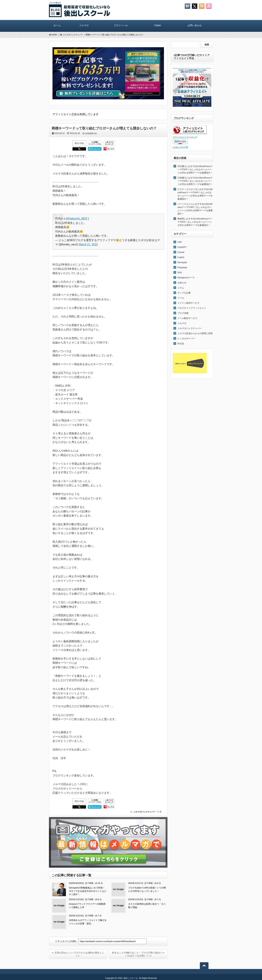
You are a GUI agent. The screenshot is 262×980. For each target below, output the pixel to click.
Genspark (182, 262)
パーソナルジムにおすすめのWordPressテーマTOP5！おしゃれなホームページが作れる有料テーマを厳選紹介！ (195, 209)
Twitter (158, 25)
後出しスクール (131, 978)
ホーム (57, 25)
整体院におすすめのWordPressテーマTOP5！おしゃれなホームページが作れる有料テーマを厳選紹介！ (195, 222)
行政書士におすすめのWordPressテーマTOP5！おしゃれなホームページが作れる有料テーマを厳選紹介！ (195, 181)
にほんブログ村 (180, 147)
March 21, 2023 (88, 244)
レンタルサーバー (186, 338)
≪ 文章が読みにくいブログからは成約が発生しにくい (78, 954)
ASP (180, 242)
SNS (180, 272)
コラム (181, 288)
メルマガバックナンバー (145, 812)
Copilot (181, 257)
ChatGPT (182, 247)
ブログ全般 (183, 313)
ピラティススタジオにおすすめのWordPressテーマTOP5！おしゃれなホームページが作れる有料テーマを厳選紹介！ (195, 194)
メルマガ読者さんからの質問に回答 (195, 333)
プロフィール (121, 25)
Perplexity (182, 267)
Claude (181, 252)
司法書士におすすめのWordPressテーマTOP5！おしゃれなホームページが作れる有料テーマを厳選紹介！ (195, 169)
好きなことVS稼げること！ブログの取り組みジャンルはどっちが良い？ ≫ (138, 954)
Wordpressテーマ (186, 278)
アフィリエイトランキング (185, 137)
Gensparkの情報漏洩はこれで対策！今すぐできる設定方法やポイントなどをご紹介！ (88, 891)
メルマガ (84, 25)
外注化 (181, 344)
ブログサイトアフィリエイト (192, 308)
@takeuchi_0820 (77, 219)
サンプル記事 (184, 293)
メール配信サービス (187, 318)
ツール (181, 298)
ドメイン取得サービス (188, 303)
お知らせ (182, 283)
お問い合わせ (195, 25)
